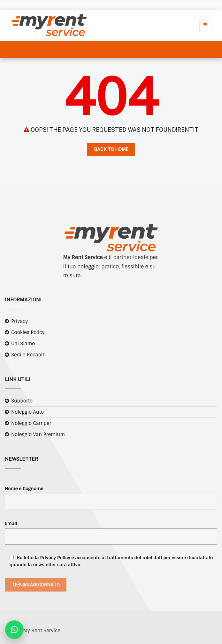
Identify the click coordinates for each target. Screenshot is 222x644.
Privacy (20, 321)
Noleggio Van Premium (38, 434)
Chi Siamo (23, 344)
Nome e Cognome (24, 489)
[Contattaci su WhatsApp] (14, 630)
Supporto (22, 401)
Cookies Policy (28, 332)
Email (11, 523)
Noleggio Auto (27, 412)
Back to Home (111, 149)
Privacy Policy (55, 558)
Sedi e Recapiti (28, 355)
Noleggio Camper (31, 423)
